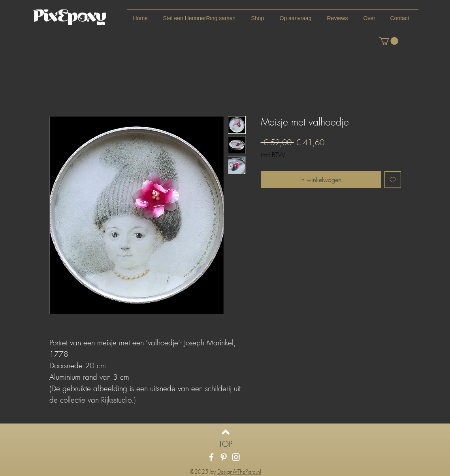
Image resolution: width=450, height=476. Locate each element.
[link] (389, 41)
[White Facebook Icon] (211, 457)
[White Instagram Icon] (236, 457)
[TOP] (226, 444)
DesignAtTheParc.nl (239, 471)
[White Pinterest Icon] (224, 457)
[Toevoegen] (393, 180)
